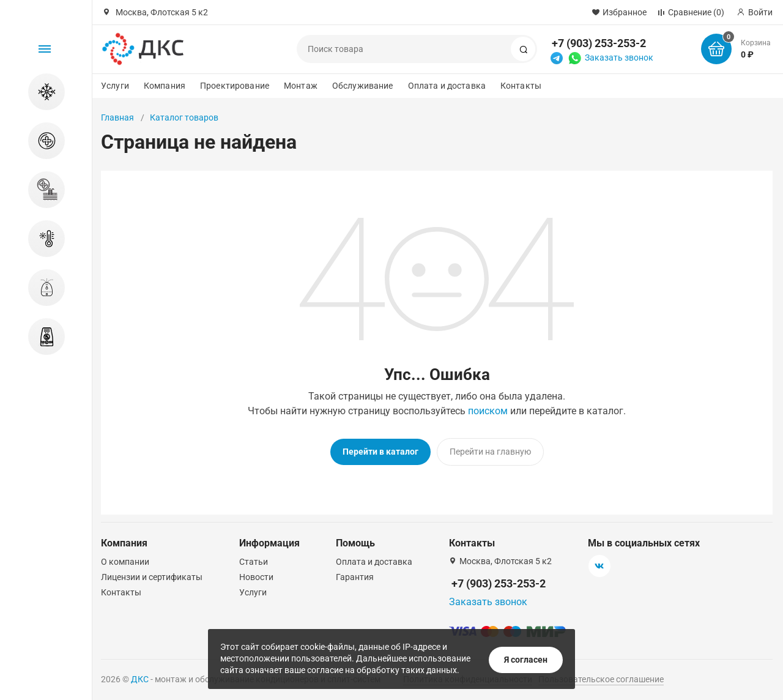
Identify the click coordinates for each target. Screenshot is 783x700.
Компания (165, 86)
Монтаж (301, 86)
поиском (488, 411)
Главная (117, 117)
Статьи (254, 560)
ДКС (140, 677)
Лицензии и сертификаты (152, 575)
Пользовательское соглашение (601, 677)
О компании (125, 560)
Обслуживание (363, 86)
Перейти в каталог (380, 452)
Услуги (115, 86)
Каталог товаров (184, 117)
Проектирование (235, 86)
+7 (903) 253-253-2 (599, 43)
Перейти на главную (490, 452)
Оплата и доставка (447, 86)
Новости (256, 575)
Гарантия (355, 575)
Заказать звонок (619, 58)
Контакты (521, 86)
